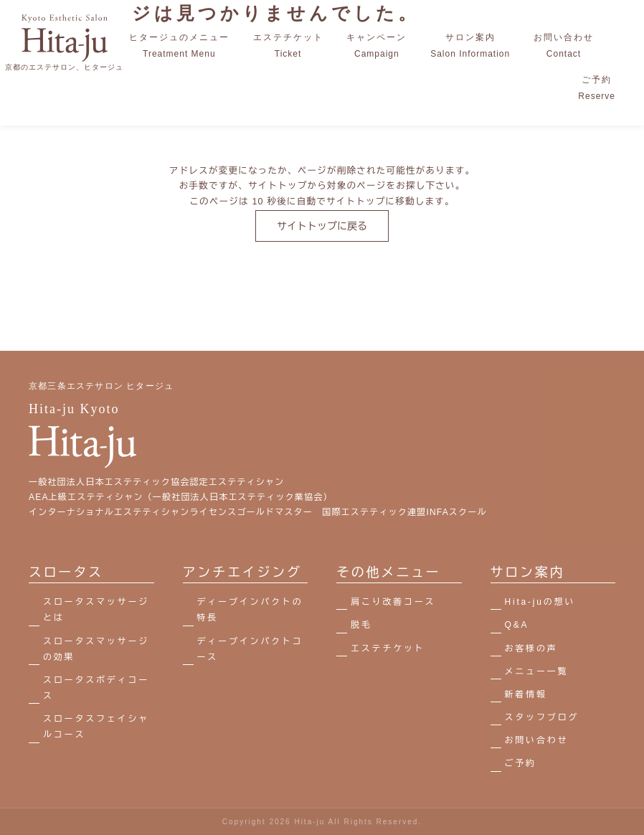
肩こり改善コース (393, 602)
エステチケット (388, 648)
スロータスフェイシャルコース (96, 727)
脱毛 (361, 625)
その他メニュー (389, 572)
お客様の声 (531, 648)
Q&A (517, 625)
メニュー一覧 (537, 671)
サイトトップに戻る (322, 226)
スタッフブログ (542, 717)
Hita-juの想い (540, 602)
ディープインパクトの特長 (250, 610)
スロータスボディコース (96, 688)
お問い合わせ (537, 740)
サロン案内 (528, 572)
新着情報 (526, 694)
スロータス (66, 572)
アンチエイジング (242, 572)
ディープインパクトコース (250, 649)
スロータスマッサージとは (96, 610)
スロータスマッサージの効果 (96, 649)
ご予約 (521, 763)
